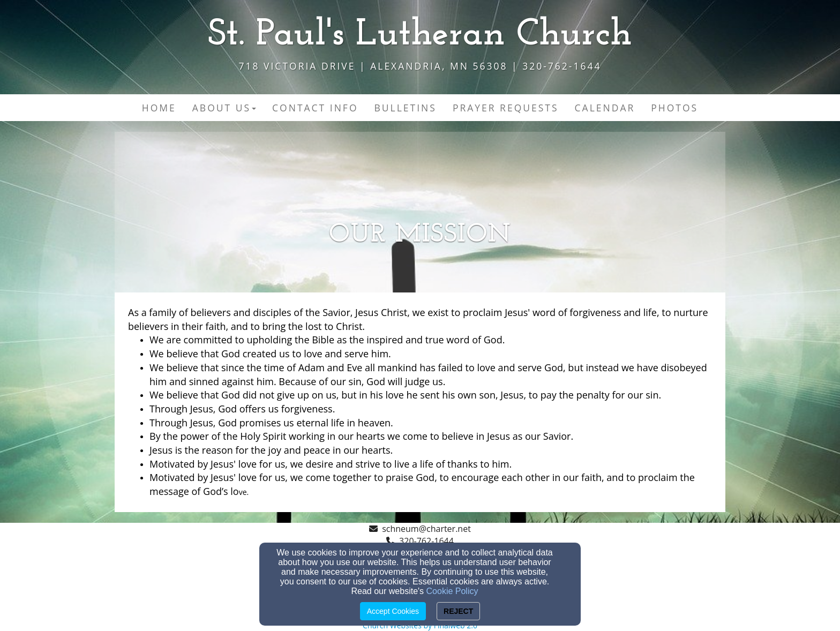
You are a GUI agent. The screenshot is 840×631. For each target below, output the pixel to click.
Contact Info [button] (315, 108)
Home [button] (159, 108)
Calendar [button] (605, 108)
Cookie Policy (452, 591)
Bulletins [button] (406, 108)
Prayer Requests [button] (506, 108)
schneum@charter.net (426, 529)
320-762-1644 (426, 541)
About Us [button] (224, 108)
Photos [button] (674, 108)
